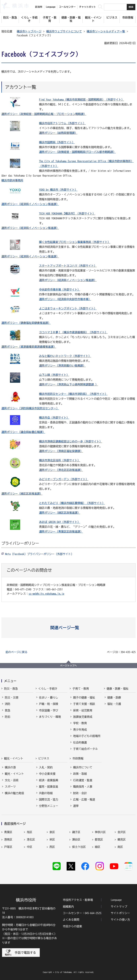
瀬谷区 (76, 839)
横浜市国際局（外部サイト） (57, 142)
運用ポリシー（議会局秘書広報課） (23, 432)
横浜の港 (10, 767)
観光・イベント (14, 758)
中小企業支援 (47, 774)
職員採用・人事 (83, 787)
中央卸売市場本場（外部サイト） (60, 290)
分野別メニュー (49, 806)
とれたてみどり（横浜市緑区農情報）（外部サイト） (72, 503)
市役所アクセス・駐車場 (78, 900)
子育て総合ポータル (85, 749)
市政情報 (78, 758)
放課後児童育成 (83, 717)
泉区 (52, 832)
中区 (29, 847)
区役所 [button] (39, 7)
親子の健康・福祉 (84, 697)
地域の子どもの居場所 (87, 736)
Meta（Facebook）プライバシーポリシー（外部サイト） (39, 554)
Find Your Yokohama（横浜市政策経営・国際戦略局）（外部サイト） (82, 100)
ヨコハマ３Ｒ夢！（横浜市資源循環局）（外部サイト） (73, 332)
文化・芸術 (12, 780)
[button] (69, 628)
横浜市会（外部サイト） (54, 418)
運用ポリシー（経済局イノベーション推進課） (30, 204)
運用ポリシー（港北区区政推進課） (61, 470)
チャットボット (88, 7)
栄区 (52, 839)
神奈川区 (100, 832)
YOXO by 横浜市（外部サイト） (58, 190)
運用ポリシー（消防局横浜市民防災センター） (30, 408)
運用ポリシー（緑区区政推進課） (22, 494)
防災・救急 (11, 689)
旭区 (29, 832)
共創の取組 (46, 793)
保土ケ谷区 (79, 847)
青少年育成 (80, 730)
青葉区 (8, 832)
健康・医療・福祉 (118, 689)
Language (116, 900)
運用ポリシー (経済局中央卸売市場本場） (65, 299)
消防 (8, 704)
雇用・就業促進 (49, 787)
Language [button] (51, 7)
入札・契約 (46, 767)
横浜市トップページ (29, 31)
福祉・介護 (114, 704)
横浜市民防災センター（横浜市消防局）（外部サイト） (73, 394)
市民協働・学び (49, 710)
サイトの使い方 (120, 920)
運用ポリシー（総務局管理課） (58, 133)
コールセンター (67, 7)
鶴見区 (122, 839)
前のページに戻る (16, 652)
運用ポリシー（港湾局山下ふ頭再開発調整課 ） (68, 384)
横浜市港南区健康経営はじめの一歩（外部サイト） (71, 441)
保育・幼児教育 (83, 710)
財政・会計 (80, 793)
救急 (8, 710)
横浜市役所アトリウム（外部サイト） (62, 123)
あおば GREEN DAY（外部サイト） (60, 522)
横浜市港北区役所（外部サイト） (60, 460)
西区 (52, 847)
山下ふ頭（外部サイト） (54, 375)
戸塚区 (8, 847)
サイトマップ (119, 907)
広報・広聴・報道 (84, 799)
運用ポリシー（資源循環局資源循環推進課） (29, 347)
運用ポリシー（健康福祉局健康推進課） (26, 323)
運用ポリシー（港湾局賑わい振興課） (62, 366)
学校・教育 (80, 723)
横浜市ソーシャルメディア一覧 (106, 31)
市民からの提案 (72, 926)
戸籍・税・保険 (49, 704)
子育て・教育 (81, 689)
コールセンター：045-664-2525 (82, 913)
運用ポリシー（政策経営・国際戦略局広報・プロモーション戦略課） (44, 114)
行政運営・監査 (83, 780)
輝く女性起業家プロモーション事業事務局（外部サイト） (75, 242)
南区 (120, 847)
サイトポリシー (120, 913)
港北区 (31, 839)
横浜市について (83, 767)
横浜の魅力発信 (14, 793)
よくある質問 (71, 920)
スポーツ (10, 787)
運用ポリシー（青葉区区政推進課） (61, 532)
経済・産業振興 (49, 780)
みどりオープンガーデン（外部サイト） (64, 479)
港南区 (8, 839)
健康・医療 (114, 697)
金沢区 (122, 832)
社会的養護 (80, 742)
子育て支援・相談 (84, 704)
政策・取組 (80, 774)
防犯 (8, 717)
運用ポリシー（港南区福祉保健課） (61, 451)
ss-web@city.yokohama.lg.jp (46, 594)
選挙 (76, 806)
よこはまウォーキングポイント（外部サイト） (68, 308)
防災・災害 (12, 697)
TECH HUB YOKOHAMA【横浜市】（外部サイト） (67, 214)
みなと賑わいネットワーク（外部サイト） (65, 356)
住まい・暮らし (49, 697)
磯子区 (76, 832)
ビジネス (44, 758)
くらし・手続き (48, 689)
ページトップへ (68, 666)
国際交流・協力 (49, 799)
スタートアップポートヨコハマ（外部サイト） (68, 266)
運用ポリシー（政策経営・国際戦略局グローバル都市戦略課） (77, 152)
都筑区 (99, 839)
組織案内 (68, 907)
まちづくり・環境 (50, 717)
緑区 (98, 847)
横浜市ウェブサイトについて (64, 31)
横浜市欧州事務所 (12, 180)
